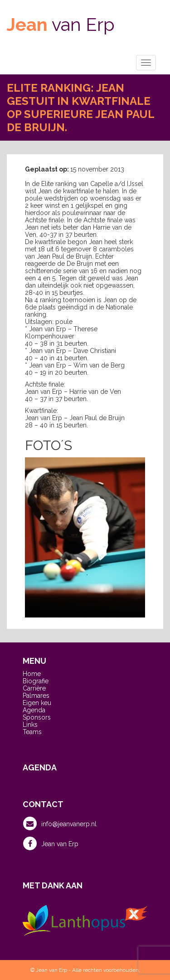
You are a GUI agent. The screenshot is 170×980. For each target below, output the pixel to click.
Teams (32, 732)
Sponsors (37, 717)
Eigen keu (37, 703)
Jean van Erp (51, 843)
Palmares (36, 696)
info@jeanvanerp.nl (60, 823)
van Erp (61, 24)
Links (30, 725)
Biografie (36, 681)
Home (32, 674)
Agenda (34, 710)
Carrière (34, 688)
